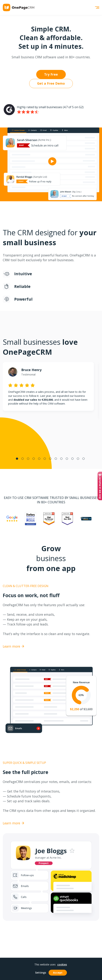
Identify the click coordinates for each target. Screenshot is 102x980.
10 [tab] (67, 459)
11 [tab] (72, 459)
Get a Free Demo (51, 83)
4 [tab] (34, 459)
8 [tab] (56, 459)
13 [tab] (84, 459)
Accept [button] (58, 973)
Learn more (13, 646)
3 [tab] (28, 459)
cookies (62, 964)
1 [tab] (17, 459)
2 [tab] (23, 459)
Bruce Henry (31, 370)
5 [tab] (39, 459)
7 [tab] (50, 459)
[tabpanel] (48, 386)
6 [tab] (45, 459)
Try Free (51, 74)
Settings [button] (41, 973)
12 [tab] (78, 459)
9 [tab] (61, 459)
